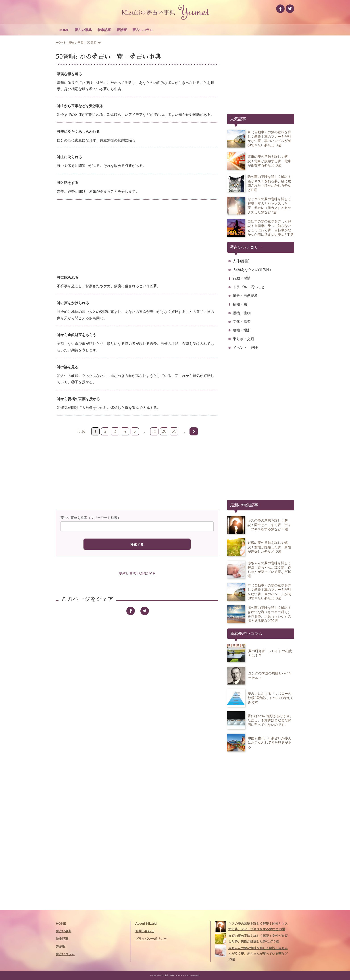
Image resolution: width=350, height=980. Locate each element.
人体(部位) (241, 261)
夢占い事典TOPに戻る (137, 573)
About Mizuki (146, 924)
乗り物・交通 (244, 339)
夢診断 (122, 30)
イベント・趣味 (245, 348)
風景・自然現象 (245, 296)
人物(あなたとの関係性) (252, 270)
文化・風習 (242, 321)
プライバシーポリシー (151, 939)
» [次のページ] (194, 431)
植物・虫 (240, 304)
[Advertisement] (137, 237)
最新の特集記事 (244, 505)
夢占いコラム (143, 30)
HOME (64, 30)
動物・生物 (242, 313)
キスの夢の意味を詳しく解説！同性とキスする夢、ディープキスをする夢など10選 (251, 926)
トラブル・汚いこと (249, 287)
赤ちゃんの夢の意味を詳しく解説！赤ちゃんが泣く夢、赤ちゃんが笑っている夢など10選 (251, 953)
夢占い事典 (83, 30)
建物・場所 (242, 330)
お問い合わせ (145, 931)
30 (174, 431)
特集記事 (104, 30)
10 (154, 431)
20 (164, 431)
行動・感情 (242, 278)
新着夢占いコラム (246, 634)
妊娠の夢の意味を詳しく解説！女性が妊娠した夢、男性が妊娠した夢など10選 (251, 939)
